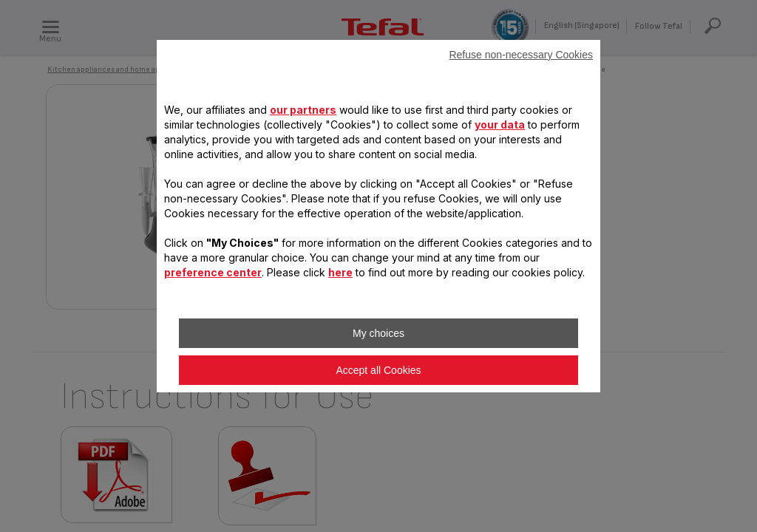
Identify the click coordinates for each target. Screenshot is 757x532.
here (340, 272)
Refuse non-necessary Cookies (521, 55)
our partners (303, 110)
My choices (378, 333)
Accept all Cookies (378, 370)
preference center (213, 272)
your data (500, 125)
